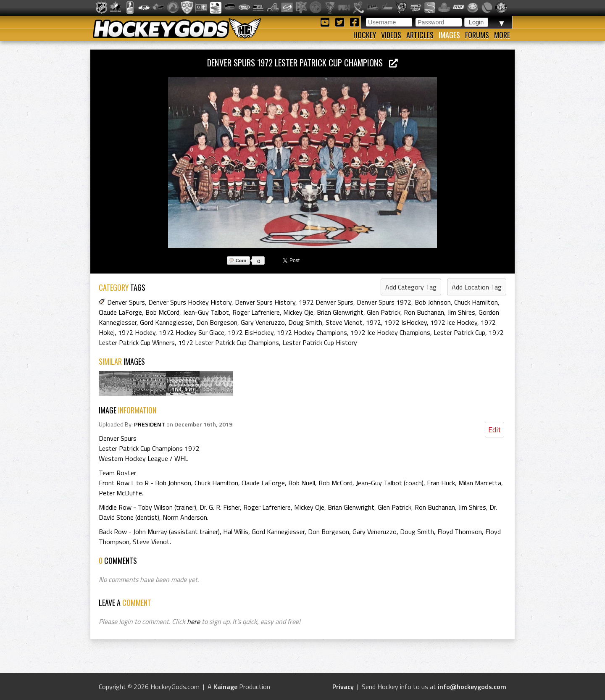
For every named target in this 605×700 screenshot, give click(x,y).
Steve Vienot (344, 322)
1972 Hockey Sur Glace (192, 332)
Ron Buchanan (424, 312)
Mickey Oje (298, 312)
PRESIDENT (150, 424)
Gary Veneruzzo (263, 322)
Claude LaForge (120, 312)
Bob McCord (162, 312)
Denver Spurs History (265, 302)
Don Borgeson (217, 322)
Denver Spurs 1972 (384, 302)
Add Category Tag (411, 287)
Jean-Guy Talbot (206, 312)
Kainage (225, 687)
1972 (374, 322)
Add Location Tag (477, 287)
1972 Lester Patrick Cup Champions (229, 342)
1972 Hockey (137, 332)
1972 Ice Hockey (454, 322)
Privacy (343, 687)
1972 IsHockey (406, 322)
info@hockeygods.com (472, 687)
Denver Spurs (126, 302)
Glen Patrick (384, 312)
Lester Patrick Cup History (320, 342)
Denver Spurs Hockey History (190, 302)
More (502, 35)
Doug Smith (305, 322)
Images (449, 35)
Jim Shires (461, 312)
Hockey (365, 35)
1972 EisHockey (251, 332)
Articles (420, 35)
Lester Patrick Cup (459, 332)
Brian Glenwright (340, 312)
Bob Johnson (433, 302)
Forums (477, 35)
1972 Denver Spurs (326, 302)
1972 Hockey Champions (312, 332)
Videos (391, 35)
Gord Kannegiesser (166, 322)
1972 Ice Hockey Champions (390, 332)
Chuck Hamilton (476, 302)
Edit (495, 430)
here (193, 621)
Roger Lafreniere (256, 312)
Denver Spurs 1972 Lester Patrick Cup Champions (302, 62)
